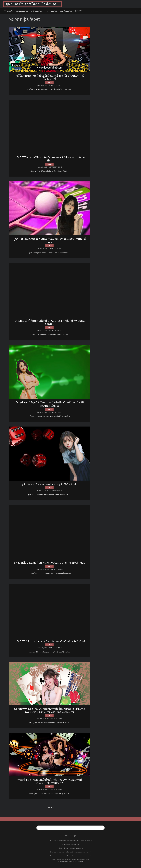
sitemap (79, 11)
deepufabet (79, 862)
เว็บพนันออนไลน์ (66, 11)
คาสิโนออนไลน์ (37, 11)
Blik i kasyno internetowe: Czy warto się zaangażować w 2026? (71, 852)
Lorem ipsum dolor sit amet (70, 844)
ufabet (49, 82)
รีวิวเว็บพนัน (9, 11)
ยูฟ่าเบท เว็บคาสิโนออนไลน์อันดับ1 (32, 4)
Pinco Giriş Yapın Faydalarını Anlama (71, 848)
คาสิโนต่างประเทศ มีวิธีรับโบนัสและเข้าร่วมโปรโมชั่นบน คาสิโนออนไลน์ (50, 77)
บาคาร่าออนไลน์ (51, 11)
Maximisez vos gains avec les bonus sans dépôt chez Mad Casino (71, 840)
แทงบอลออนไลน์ (22, 11)
